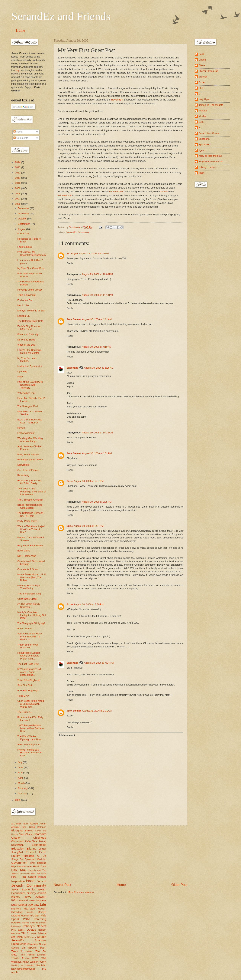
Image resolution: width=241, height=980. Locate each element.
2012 (18, 173)
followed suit (65, 195)
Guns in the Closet (27, 599)
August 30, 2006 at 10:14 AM (97, 433)
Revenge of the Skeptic (30, 290)
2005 (18, 800)
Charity (16, 838)
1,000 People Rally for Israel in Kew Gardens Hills (31, 728)
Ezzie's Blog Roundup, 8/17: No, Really (29, 482)
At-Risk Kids (19, 827)
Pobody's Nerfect (34, 926)
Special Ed (204, 145)
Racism (42, 930)
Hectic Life (23, 305)
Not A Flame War (26, 556)
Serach (42, 937)
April (21, 778)
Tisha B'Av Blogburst (28, 680)
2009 (18, 188)
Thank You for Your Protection (28, 646)
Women (34, 962)
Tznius (25, 958)
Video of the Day (26, 345)
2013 (18, 167)
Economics (39, 845)
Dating (43, 841)
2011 (18, 178)
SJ (28, 933)
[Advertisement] (120, 854)
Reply (70, 263)
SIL (23, 933)
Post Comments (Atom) (81, 892)
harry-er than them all (210, 156)
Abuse (34, 823)
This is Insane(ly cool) (29, 594)
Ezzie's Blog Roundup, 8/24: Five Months (29, 351)
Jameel (41, 881)
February (23, 788)
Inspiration (18, 881)
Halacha (42, 863)
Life (43, 904)
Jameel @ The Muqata (211, 105)
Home (20, 30)
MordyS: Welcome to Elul (31, 311)
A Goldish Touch (20, 824)
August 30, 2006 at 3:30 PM (89, 604)
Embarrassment (26, 433)
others (164, 191)
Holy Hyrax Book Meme (30, 546)
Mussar (25, 916)
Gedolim (42, 859)
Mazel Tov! (23, 233)
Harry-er (28, 866)
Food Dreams (25, 628)
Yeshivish (41, 965)
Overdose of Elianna (28, 470)
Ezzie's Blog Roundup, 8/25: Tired (29, 328)
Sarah (34, 933)
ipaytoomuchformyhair (23, 969)
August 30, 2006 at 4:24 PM (99, 663)
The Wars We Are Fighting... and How (29, 738)
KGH (14, 900)
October (22, 219)
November (24, 214)
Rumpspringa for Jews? (30, 460)
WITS (35, 958)
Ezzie (70, 481)
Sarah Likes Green (209, 133)
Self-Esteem (30, 937)
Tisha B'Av (23, 696)
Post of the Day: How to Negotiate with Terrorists (30, 385)
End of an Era (25, 300)
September (24, 224)
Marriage (29, 908)
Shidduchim (19, 944)
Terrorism (27, 951)
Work (43, 962)
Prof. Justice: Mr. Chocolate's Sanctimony (32, 253)
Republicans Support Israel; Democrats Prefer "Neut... (29, 656)
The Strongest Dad (27, 406)
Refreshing (23, 475)
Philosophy (16, 926)
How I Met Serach (24, 877)
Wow (20, 377)
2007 (18, 199)
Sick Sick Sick (25, 685)
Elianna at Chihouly (28, 334)
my (18, 70)
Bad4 (32, 827)
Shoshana (84, 232)
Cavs (22, 834)
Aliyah (43, 824)
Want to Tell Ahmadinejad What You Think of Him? (31, 529)
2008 (18, 194)
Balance (42, 827)
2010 (18, 183)
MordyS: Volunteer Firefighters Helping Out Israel (32, 615)
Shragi (43, 944)
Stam (43, 947)
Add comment (67, 735)
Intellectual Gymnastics (30, 366)
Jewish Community (29, 885)
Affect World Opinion (28, 744)
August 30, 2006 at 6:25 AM (99, 368)
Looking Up (23, 316)
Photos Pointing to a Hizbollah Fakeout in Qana (30, 753)
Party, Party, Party (27, 521)
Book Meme (24, 551)
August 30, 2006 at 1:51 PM (97, 453)
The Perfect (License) (34, 955)
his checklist (116, 191)
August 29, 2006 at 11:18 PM (97, 295)
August (22, 229)
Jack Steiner (74, 319)
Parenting (40, 919)
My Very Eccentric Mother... (27, 360)
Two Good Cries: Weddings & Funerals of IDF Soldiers (32, 492)
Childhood (40, 838)
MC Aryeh (72, 253)
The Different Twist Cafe (30, 321)
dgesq (202, 150)
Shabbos (40, 940)
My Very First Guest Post (31, 268)
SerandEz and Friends (61, 16)
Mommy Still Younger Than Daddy (29, 587)
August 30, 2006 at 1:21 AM (97, 319)
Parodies (16, 923)
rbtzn (201, 173)
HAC (32, 863)
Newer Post (62, 885)
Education (18, 848)
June (21, 767)
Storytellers (23, 465)
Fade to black (25, 247)
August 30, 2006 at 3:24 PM (89, 526)
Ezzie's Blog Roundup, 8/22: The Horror (29, 421)
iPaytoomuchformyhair (211, 161)
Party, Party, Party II (28, 454)
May (21, 773)
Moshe (16, 915)
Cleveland (18, 841)
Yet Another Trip (26, 393)
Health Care (40, 866)
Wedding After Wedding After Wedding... (30, 440)
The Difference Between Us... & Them (30, 514)
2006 (18, 204)
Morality (30, 912)
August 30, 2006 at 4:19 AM (96, 347)
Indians (42, 877)
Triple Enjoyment (26, 295)
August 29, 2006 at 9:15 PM (94, 253)
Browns (29, 831)
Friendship (29, 856)
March (22, 783)
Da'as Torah (32, 841)
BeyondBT (117, 100)
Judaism (41, 897)
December (24, 208)
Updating (22, 372)
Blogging (17, 830)
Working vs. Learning (23, 965)
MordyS (42, 912)
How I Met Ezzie (39, 874)
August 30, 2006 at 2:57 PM (89, 481)
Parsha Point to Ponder (34, 923)
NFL (32, 916)
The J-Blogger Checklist (30, 500)
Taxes (14, 951)
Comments (21, 138)
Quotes (31, 930)
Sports (32, 947)
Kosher (22, 905)
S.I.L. (201, 122)
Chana (29, 834)
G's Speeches (28, 859)
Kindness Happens (36, 900)
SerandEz (71, 232)
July (20, 762)
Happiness (17, 866)
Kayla (22, 900)
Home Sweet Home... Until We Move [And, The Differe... (32, 577)
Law (36, 905)
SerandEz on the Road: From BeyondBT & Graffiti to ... (30, 636)
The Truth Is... (25, 712)
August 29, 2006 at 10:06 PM (97, 274)
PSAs (27, 919)
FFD (201, 88)
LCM (30, 905)
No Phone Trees (26, 340)
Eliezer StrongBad (208, 71)
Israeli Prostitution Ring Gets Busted (30, 506)
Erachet (31, 852)
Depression (17, 845)
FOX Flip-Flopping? (28, 691)
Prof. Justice (18, 930)
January (22, 793)
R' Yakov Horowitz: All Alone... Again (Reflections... (29, 672)
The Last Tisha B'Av (28, 664)
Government (19, 863)
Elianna (31, 848)
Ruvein (21, 428)
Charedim (40, 834)
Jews (28, 897)
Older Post (179, 885)
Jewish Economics (24, 889)
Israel (31, 881)
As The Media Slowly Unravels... (29, 605)
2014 (18, 162)
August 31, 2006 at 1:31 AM (97, 711)
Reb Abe (16, 933)
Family (16, 856)
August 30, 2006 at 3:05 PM (97, 502)
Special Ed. (18, 948)
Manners (16, 909)
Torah (15, 958)
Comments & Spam (28, 569)
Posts (18, 132)
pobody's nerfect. (208, 167)
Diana (202, 65)
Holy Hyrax (19, 870)
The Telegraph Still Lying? (31, 623)
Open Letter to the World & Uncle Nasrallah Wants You (31, 704)
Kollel (14, 905)
